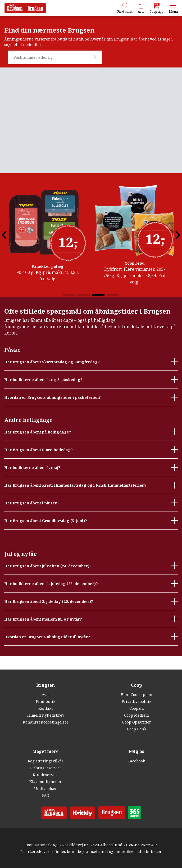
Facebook (137, 761)
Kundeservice (46, 775)
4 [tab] (113, 308)
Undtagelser (46, 788)
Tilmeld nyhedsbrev (46, 715)
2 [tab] (84, 308)
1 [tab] (69, 308)
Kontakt (46, 709)
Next (171, 248)
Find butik (46, 702)
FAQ (46, 795)
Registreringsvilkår (46, 761)
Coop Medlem (136, 715)
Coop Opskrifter (137, 722)
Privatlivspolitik (136, 702)
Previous (11, 248)
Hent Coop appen (136, 695)
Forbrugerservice (46, 768)
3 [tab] (98, 308)
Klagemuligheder (46, 782)
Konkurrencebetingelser (46, 722)
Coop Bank (137, 729)
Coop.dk (136, 709)
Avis (46, 695)
